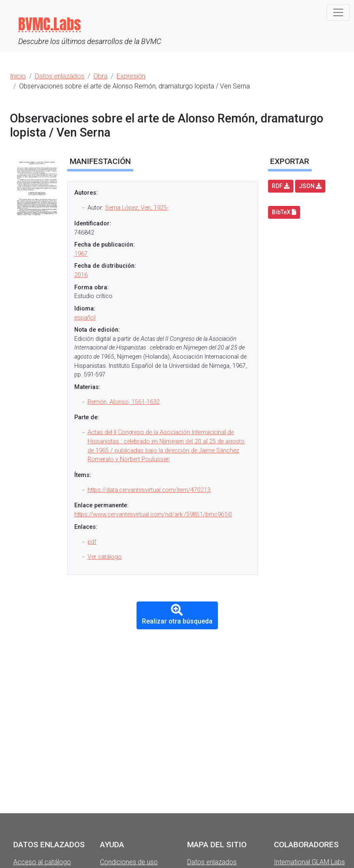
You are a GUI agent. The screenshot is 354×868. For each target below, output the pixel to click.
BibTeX (284, 212)
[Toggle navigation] (338, 12)
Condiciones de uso (129, 862)
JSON (310, 186)
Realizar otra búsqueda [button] (177, 615)
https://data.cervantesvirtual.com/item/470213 (149, 490)
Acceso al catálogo (42, 862)
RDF (281, 186)
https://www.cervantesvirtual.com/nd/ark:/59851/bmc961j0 (153, 515)
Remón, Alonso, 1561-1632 (124, 402)
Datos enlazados (212, 862)
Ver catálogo (105, 557)
